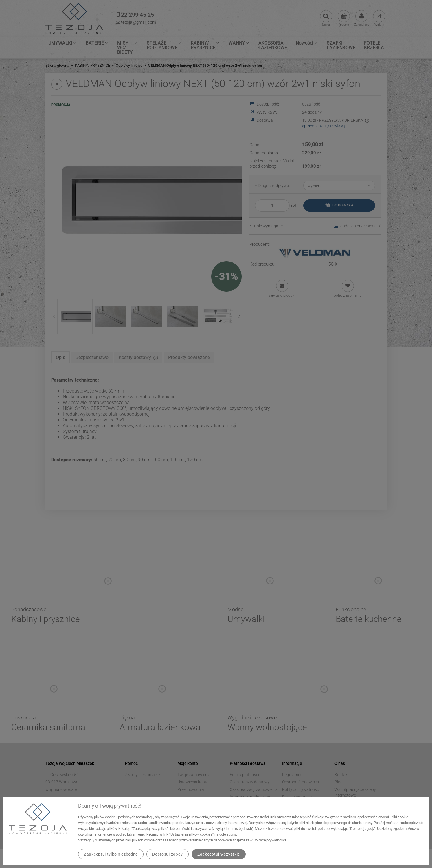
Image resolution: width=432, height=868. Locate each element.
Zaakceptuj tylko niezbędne (111, 854)
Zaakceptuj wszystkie (219, 854)
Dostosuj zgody (168, 854)
